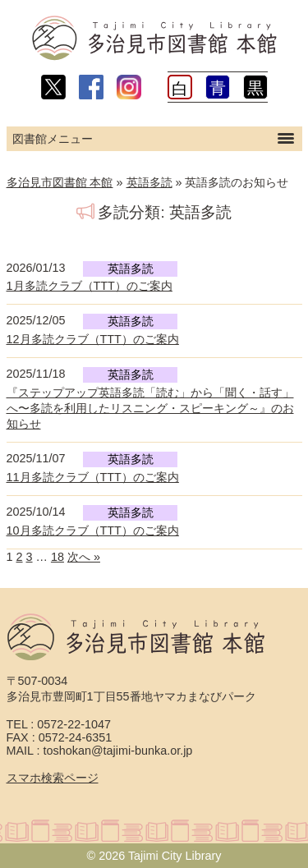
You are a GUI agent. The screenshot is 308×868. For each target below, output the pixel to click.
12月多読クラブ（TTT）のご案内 (93, 339)
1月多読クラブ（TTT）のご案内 (90, 286)
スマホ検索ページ (53, 778)
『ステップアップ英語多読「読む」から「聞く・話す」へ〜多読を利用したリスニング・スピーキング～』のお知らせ (150, 408)
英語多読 (149, 182)
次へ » (84, 557)
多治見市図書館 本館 (60, 182)
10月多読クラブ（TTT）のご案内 (93, 530)
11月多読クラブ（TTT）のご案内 (93, 477)
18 (57, 557)
